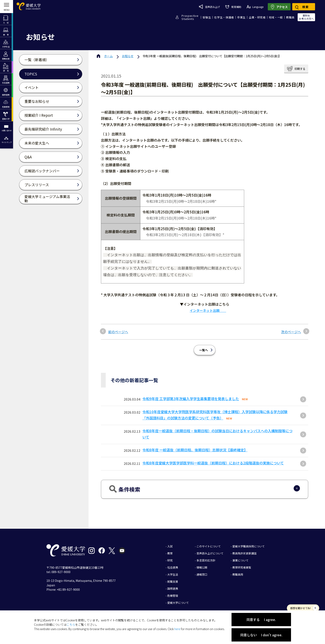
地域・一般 (276, 17)
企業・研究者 (257, 17)
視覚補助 (233, 7)
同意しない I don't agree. (261, 635)
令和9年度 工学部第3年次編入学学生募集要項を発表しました (191, 396)
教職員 (290, 17)
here (177, 629)
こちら (71, 625)
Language (255, 7)
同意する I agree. (261, 620)
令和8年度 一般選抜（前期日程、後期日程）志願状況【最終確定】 (195, 447)
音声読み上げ (209, 7)
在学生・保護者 (224, 17)
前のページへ (118, 329)
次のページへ (291, 329)
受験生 (207, 17)
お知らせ (128, 56)
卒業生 (241, 17)
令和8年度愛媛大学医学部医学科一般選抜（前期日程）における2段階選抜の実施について (213, 460)
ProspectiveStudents (190, 17)
